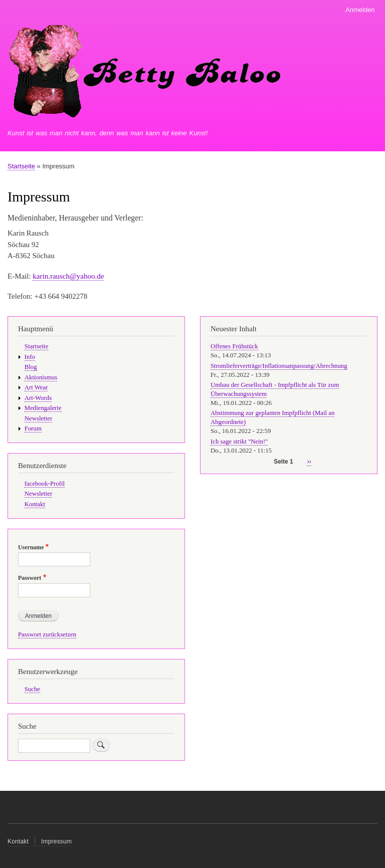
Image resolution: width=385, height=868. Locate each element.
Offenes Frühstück (234, 346)
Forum (33, 428)
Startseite (21, 166)
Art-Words (38, 398)
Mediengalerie (43, 408)
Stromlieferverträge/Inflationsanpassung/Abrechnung (279, 366)
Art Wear (36, 387)
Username (31, 547)
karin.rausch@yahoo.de (68, 276)
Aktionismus (41, 377)
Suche (32, 689)
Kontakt (35, 504)
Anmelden (360, 10)
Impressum (56, 841)
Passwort (30, 578)
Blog (31, 367)
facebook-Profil (45, 484)
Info (30, 357)
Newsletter (38, 418)
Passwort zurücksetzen (47, 634)
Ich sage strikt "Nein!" (239, 442)
